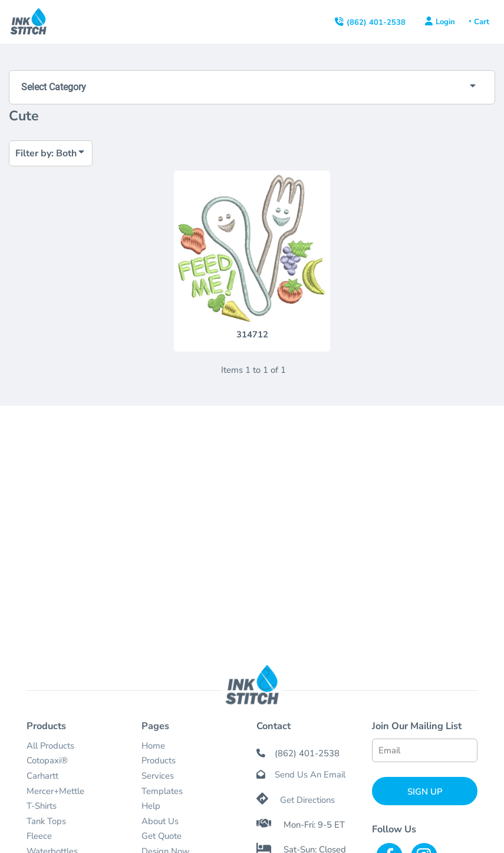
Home (153, 746)
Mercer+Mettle (55, 791)
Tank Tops (46, 821)
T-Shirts (42, 806)
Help (151, 806)
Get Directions (307, 800)
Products (159, 760)
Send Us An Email (310, 775)
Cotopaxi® (47, 760)
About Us (160, 821)
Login (445, 22)
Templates (162, 791)
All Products (50, 746)
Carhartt (42, 776)
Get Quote (162, 836)
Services (158, 776)
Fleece (39, 836)
